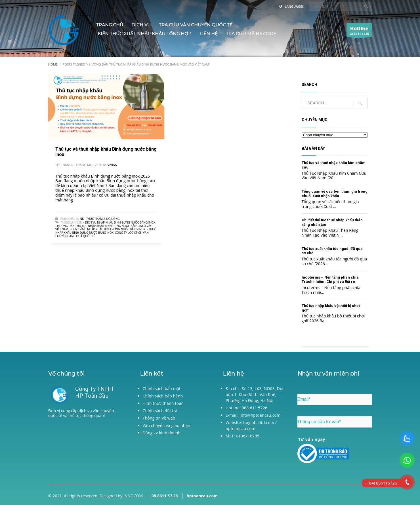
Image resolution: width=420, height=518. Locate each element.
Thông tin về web (159, 418)
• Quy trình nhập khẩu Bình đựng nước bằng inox (107, 229)
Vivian (113, 165)
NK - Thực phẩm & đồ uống (100, 219)
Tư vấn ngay (312, 439)
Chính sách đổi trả (160, 411)
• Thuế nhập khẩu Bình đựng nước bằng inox (106, 231)
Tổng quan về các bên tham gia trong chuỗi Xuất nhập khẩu (335, 194)
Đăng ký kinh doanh (162, 433)
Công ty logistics (128, 233)
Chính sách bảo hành (163, 396)
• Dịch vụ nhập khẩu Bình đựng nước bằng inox (119, 222)
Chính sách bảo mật (162, 388)
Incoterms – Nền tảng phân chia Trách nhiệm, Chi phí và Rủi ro (330, 280)
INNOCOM (133, 496)
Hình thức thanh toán (163, 403)
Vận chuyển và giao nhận (167, 425)
